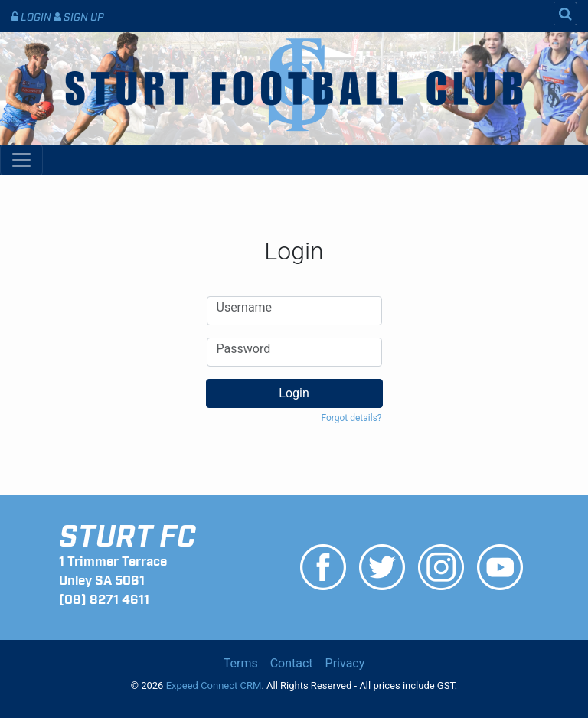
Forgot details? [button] (351, 418)
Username (245, 308)
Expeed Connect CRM (214, 685)
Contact (292, 663)
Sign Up (79, 16)
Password (244, 349)
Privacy (345, 663)
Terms (241, 663)
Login (33, 16)
